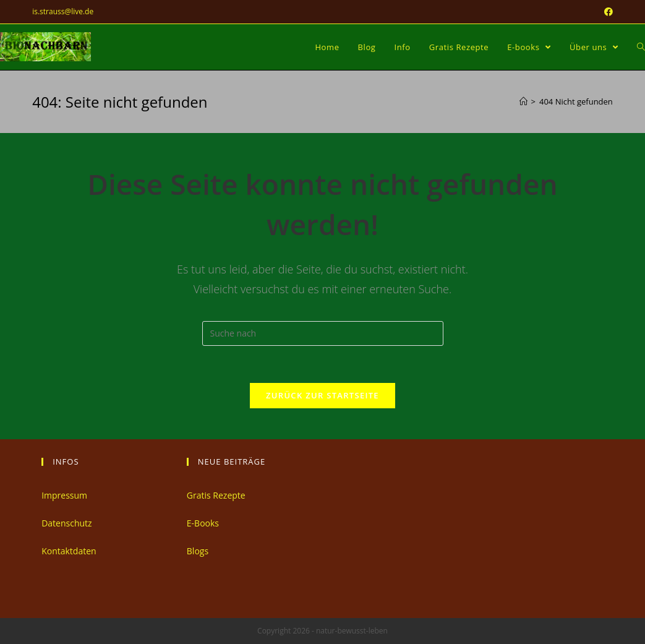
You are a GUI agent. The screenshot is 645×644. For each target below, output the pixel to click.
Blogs (198, 551)
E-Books (203, 523)
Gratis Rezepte (216, 495)
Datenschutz (66, 523)
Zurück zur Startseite (322, 395)
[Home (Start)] (523, 101)
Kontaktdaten (69, 551)
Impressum (64, 495)
